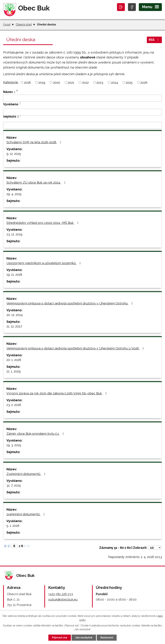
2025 (129, 82)
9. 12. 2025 (14, 154)
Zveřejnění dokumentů (27, 474)
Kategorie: (11, 82)
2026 (144, 82)
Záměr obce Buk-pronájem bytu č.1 (36, 434)
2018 (27, 82)
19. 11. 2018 (14, 275)
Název (9, 92)
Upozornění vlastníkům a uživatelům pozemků (44, 263)
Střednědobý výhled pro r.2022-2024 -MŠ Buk (43, 223)
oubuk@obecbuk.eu (63, 599)
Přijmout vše (60, 638)
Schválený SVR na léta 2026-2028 (35, 142)
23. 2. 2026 (14, 405)
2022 (85, 82)
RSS (154, 40)
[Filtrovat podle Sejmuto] (82, 125)
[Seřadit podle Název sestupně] (17, 92)
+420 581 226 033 (61, 594)
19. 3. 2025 (14, 445)
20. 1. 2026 (14, 360)
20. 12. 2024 (15, 315)
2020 (57, 82)
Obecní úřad (24, 25)
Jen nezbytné (84, 638)
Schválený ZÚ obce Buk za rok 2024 (37, 182)
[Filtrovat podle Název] (82, 98)
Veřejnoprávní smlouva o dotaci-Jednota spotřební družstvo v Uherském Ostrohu (70, 303)
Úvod (7, 25)
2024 (115, 82)
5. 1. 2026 (13, 526)
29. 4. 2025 (14, 194)
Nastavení (107, 638)
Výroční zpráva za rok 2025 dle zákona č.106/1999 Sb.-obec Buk (57, 393)
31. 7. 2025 (14, 485)
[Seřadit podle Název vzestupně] (17, 90)
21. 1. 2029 (14, 371)
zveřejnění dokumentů (26, 514)
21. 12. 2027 (14, 326)
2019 (42, 82)
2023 (100, 82)
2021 (71, 82)
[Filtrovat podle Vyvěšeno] (82, 112)
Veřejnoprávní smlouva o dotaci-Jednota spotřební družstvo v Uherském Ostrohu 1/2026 (76, 348)
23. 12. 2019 (14, 234)
